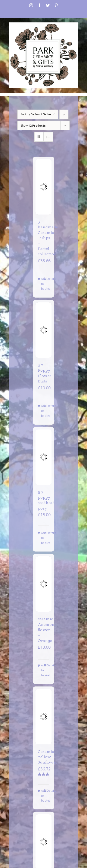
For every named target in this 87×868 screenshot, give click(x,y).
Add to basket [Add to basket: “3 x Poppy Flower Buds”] (42, 411)
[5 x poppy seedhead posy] (43, 457)
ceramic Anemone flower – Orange (47, 630)
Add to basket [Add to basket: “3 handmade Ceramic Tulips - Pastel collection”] (42, 284)
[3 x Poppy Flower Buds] (43, 330)
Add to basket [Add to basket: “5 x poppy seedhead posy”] (42, 538)
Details (48, 279)
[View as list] (48, 137)
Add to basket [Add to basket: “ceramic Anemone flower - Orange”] (42, 670)
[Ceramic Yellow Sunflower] (43, 717)
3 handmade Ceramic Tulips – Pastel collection (48, 238)
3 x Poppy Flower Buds (45, 373)
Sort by (36, 114)
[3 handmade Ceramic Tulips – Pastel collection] (43, 187)
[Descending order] (64, 114)
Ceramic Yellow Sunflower (48, 757)
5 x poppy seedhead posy (46, 500)
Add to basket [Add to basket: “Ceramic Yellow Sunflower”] (42, 796)
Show (33, 126)
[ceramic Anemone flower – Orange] (43, 584)
